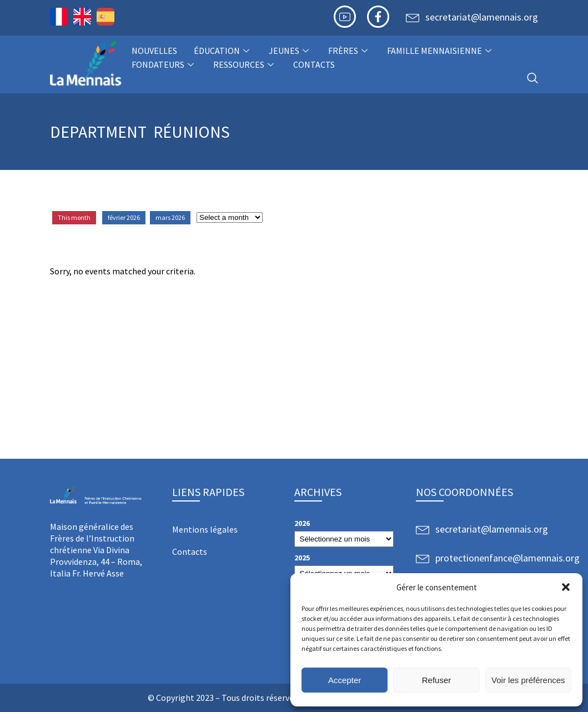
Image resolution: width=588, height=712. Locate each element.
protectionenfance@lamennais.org (507, 558)
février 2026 (124, 217)
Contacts (314, 64)
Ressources (245, 64)
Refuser (437, 680)
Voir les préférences (528, 680)
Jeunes (290, 51)
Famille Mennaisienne (441, 51)
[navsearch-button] (532, 79)
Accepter (345, 680)
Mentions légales (205, 529)
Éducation (223, 51)
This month (74, 217)
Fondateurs (164, 64)
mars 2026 (170, 217)
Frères (349, 51)
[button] (566, 587)
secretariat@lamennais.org (482, 17)
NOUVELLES (154, 51)
